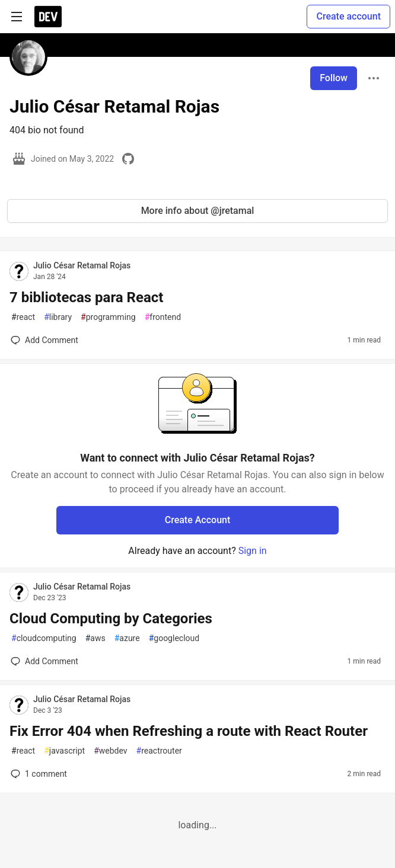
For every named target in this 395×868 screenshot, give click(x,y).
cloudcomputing (44, 638)
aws (95, 638)
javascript (64, 751)
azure (127, 638)
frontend (163, 317)
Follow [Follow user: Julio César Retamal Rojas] (334, 78)
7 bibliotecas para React (86, 297)
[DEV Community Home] (48, 17)
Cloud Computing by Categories (111, 619)
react (23, 317)
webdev (110, 751)
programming (108, 317)
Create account (348, 16)
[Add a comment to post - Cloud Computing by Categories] (44, 661)
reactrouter (159, 751)
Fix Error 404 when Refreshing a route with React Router (189, 731)
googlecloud (174, 638)
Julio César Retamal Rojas (82, 265)
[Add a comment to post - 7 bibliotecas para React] (44, 340)
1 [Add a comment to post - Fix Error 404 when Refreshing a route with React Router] (38, 774)
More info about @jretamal (198, 211)
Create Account (198, 520)
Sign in (253, 551)
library (58, 317)
